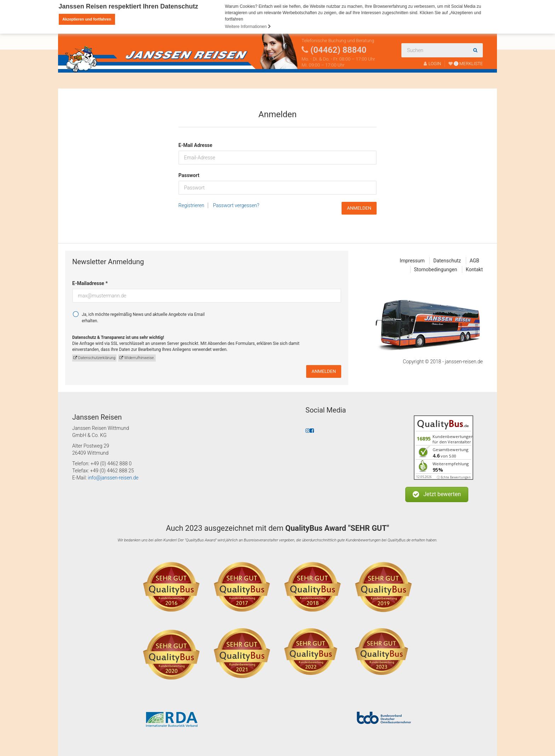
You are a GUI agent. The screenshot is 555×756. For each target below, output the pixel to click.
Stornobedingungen (436, 269)
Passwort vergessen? (236, 205)
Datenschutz (447, 261)
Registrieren (191, 205)
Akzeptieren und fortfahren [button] (87, 19)
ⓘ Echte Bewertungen (454, 477)
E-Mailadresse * (90, 283)
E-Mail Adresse (195, 145)
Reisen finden (89, 81)
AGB (474, 261)
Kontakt (350, 81)
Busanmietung (139, 81)
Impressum (412, 261)
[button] (437, 494)
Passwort (189, 175)
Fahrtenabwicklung (240, 81)
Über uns (185, 81)
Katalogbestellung (304, 81)
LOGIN (433, 64)
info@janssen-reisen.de (113, 478)
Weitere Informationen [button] (248, 27)
